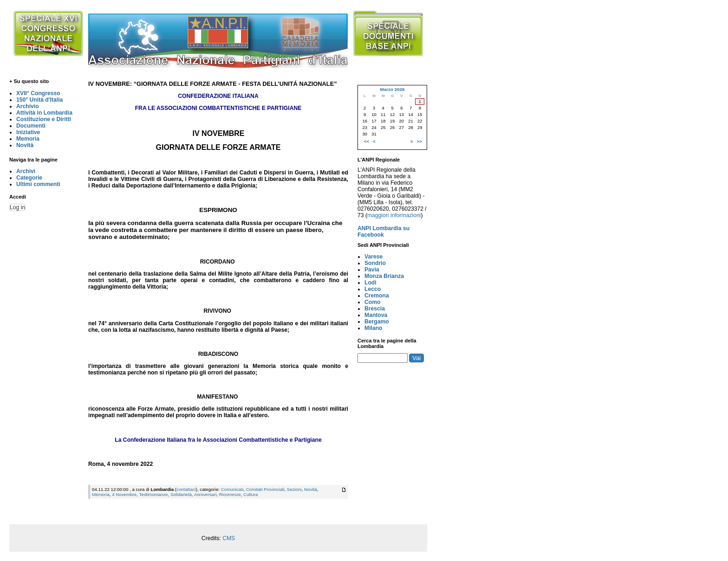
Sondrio (375, 263)
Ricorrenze (230, 494)
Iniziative (28, 132)
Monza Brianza (384, 276)
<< (367, 141)
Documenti (31, 126)
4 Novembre (124, 494)
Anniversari (205, 494)
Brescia (375, 309)
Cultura (250, 494)
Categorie (29, 178)
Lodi (370, 283)
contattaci (186, 489)
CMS (229, 538)
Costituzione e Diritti (44, 119)
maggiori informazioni (394, 215)
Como (372, 302)
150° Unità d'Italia (39, 100)
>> (419, 141)
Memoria (28, 139)
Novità (25, 145)
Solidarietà (181, 494)
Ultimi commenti (38, 184)
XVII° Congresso (38, 93)
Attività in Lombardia (44, 113)
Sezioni (294, 489)
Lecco (373, 289)
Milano (374, 328)
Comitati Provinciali (265, 489)
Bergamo (377, 322)
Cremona (377, 296)
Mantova (376, 315)
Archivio (28, 106)
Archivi (26, 171)
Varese (374, 257)
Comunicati (232, 489)
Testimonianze (153, 494)
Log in (17, 207)
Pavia (372, 270)
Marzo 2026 (392, 89)
